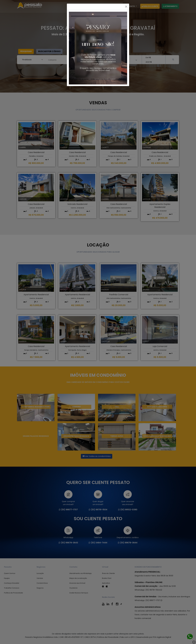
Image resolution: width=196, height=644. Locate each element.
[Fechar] (126, 7)
